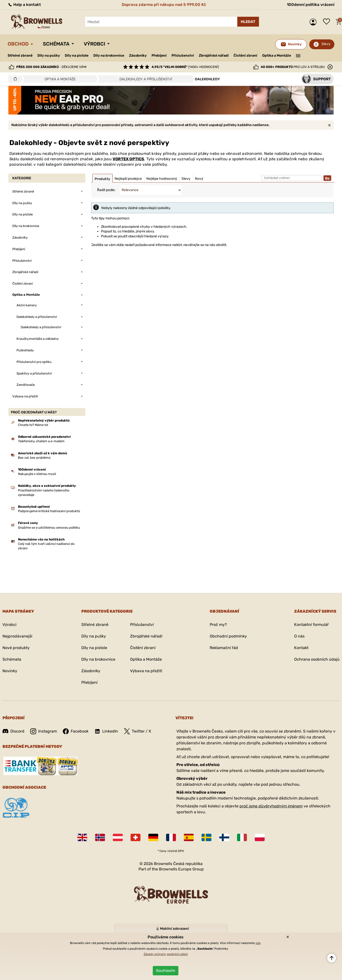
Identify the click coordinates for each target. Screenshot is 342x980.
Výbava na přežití (146, 671)
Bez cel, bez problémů (34, 458)
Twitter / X (137, 731)
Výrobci (94, 44)
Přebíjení (159, 56)
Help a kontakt (24, 5)
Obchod (18, 44)
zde (258, 943)
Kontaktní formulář (311, 625)
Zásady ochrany (155, 954)
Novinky (10, 671)
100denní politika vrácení (311, 5)
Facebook (76, 731)
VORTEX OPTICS (128, 159)
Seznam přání (328, 22)
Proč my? (218, 625)
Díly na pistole (77, 56)
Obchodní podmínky (228, 636)
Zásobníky (138, 56)
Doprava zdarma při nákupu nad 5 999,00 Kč (164, 5)
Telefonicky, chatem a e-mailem (41, 441)
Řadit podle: (106, 190)
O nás (299, 636)
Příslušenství (183, 56)
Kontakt (301, 648)
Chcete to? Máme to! (33, 425)
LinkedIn (106, 731)
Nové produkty (16, 648)
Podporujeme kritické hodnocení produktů (49, 511)
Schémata (56, 44)
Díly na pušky (49, 56)
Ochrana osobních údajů (317, 659)
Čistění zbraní (245, 56)
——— (298, 55)
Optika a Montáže (277, 56)
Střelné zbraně (20, 56)
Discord (13, 731)
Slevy (326, 44)
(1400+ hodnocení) (185, 67)
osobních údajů (177, 954)
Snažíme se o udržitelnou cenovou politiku (49, 528)
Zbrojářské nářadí (214, 56)
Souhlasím (166, 971)
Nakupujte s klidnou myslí (37, 474)
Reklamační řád (224, 648)
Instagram (44, 731)
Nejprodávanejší (17, 636)
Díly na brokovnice (109, 56)
